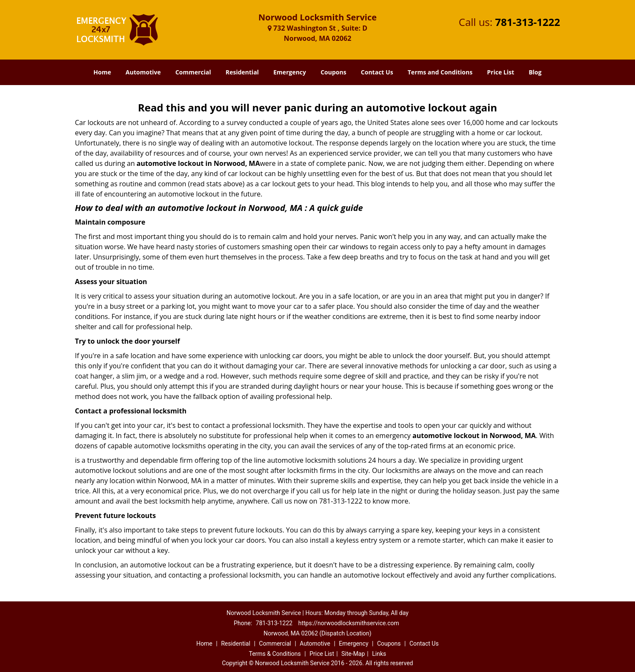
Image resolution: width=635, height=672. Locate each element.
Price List (501, 72)
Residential (242, 72)
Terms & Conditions (275, 654)
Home (102, 72)
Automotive (143, 72)
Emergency (290, 72)
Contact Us (377, 72)
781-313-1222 (528, 22)
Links (379, 654)
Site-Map (353, 654)
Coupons (333, 72)
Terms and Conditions (440, 72)
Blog (535, 72)
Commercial (193, 72)
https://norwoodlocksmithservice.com (349, 623)
